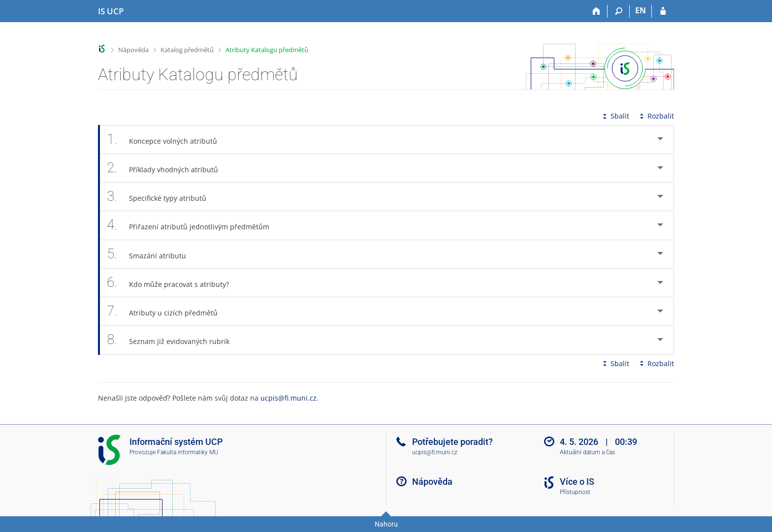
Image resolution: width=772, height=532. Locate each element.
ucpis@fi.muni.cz (289, 398)
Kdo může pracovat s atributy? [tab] (173, 283)
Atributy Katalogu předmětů (267, 50)
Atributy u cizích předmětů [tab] (168, 311)
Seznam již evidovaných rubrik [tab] (174, 340)
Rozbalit (656, 116)
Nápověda (133, 50)
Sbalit (615, 116)
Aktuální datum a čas (587, 452)
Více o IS (577, 482)
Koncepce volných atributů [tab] (167, 140)
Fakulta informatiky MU (188, 452)
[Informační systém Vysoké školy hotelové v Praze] (111, 11)
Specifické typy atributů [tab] (162, 197)
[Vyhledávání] (619, 11)
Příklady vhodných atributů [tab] (168, 168)
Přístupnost (575, 492)
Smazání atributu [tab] (152, 254)
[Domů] (596, 11)
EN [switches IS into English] (641, 10)
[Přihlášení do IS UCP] (663, 11)
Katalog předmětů (187, 50)
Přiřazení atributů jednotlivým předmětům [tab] (193, 225)
